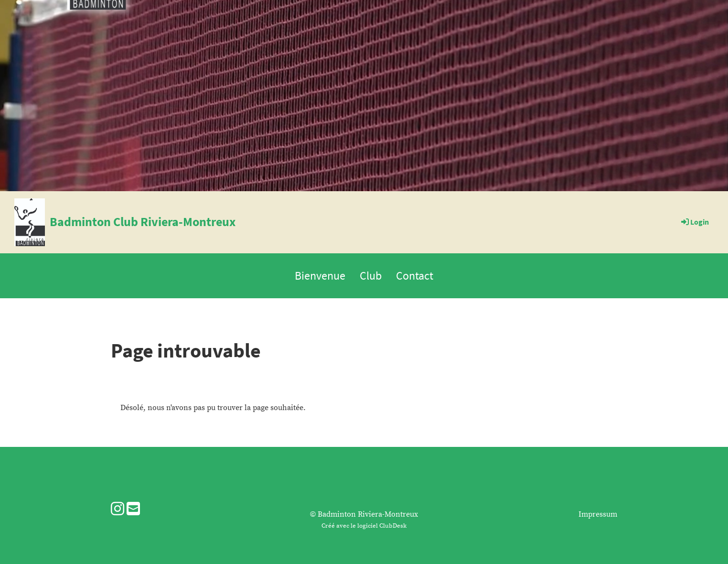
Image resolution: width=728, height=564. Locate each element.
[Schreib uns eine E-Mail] (133, 510)
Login (694, 222)
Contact (415, 276)
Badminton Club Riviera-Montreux (143, 222)
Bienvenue (320, 276)
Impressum (598, 514)
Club (371, 276)
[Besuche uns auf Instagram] (118, 510)
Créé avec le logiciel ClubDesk (364, 526)
